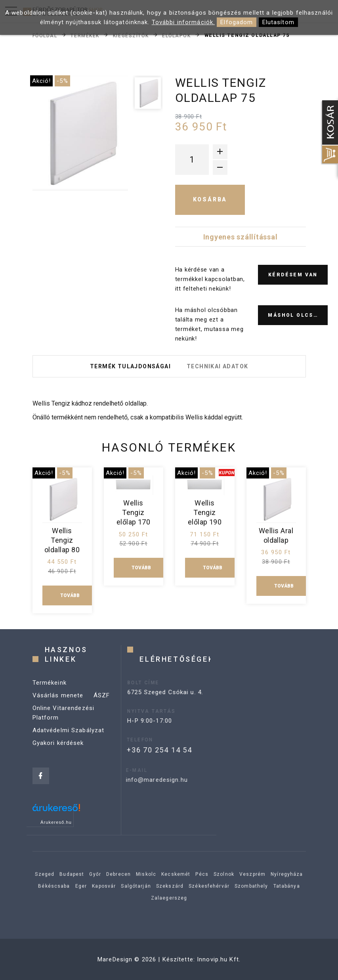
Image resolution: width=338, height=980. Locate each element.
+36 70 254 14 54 (144, 750)
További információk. (183, 22)
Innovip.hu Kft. (219, 959)
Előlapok (176, 35)
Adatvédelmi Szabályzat (69, 737)
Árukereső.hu (56, 822)
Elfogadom (237, 22)
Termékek (85, 35)
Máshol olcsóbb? (298, 315)
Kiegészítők (131, 35)
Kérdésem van (293, 275)
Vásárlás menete (58, 702)
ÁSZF (102, 702)
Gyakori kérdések (58, 750)
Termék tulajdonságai (130, 366)
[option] (80, 133)
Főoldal (45, 35)
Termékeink (50, 690)
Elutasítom (278, 22)
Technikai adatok (217, 366)
